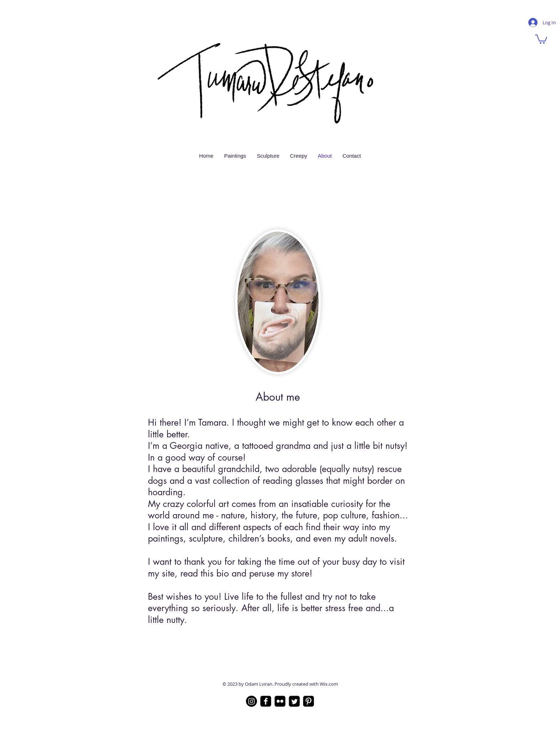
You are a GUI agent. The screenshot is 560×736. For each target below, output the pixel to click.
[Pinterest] (309, 701)
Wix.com (329, 684)
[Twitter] (294, 701)
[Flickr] (280, 701)
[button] (541, 39)
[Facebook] (266, 701)
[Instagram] (251, 701)
